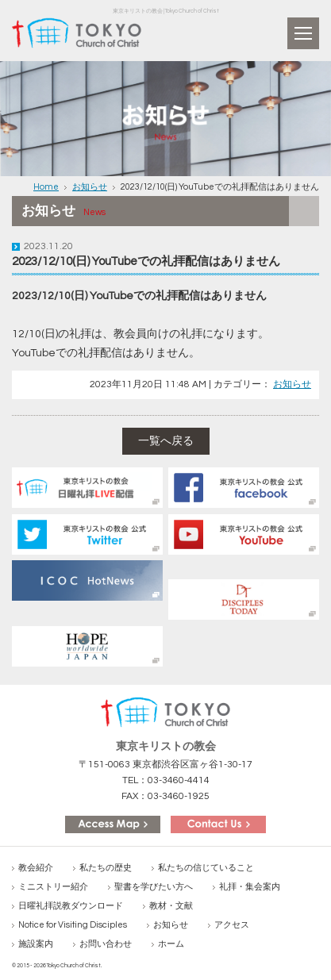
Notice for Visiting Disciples (73, 925)
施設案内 (36, 944)
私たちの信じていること (206, 868)
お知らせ (90, 187)
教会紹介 (36, 868)
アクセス (232, 925)
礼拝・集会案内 (250, 887)
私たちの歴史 (106, 868)
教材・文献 (171, 906)
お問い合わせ (106, 944)
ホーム (171, 944)
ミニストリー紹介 (53, 887)
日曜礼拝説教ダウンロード (71, 906)
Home (46, 187)
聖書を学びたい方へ (154, 887)
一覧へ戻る (166, 441)
